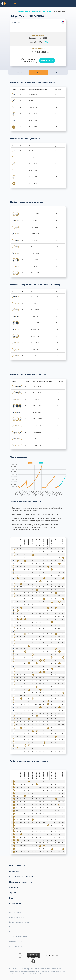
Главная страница (24, 11)
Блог (11, 898)
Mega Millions (46, 11)
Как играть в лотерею (17, 917)
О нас (11, 927)
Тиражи (13, 893)
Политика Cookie (16, 941)
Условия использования (18, 936)
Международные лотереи (20, 882)
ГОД (39, 72)
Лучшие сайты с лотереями (21, 877)
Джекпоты (14, 887)
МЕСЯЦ (19, 72)
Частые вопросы (15, 913)
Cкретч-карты (15, 903)
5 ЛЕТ (58, 72)
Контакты (13, 932)
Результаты (36, 11)
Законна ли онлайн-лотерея (20, 922)
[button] (73, 3)
